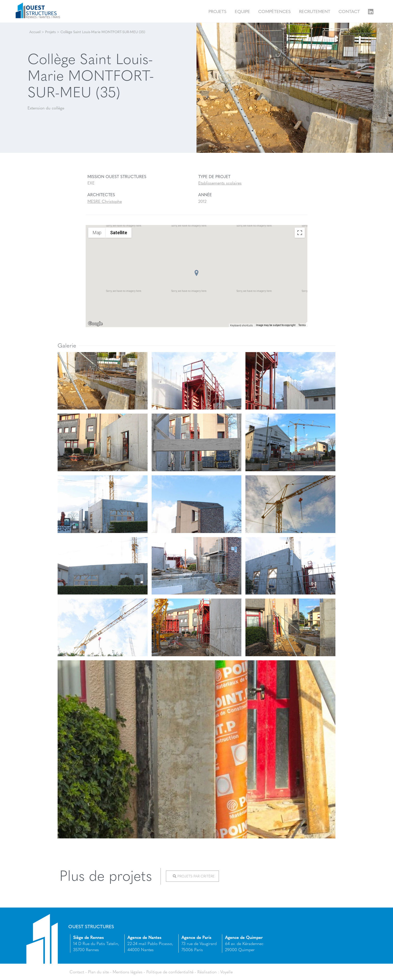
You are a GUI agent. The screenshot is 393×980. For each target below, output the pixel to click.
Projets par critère (194, 876)
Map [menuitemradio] (97, 233)
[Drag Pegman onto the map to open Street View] (300, 316)
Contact (349, 11)
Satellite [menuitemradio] (119, 233)
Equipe (242, 11)
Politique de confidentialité (170, 972)
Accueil (35, 32)
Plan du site (98, 972)
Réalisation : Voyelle (215, 972)
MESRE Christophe (105, 201)
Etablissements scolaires (220, 183)
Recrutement (315, 11)
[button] (196, 273)
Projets (218, 11)
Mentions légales (128, 972)
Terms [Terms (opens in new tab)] (302, 325)
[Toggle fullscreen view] (300, 233)
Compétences (274, 11)
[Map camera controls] (300, 297)
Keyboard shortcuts (241, 325)
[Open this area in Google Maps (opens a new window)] (95, 324)
